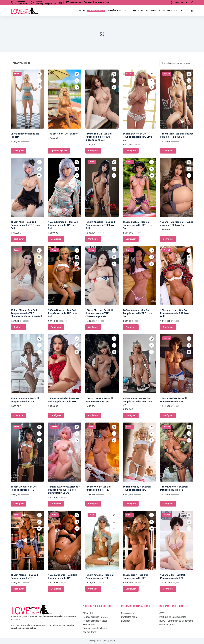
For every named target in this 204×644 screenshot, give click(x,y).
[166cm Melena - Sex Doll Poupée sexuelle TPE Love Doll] (177, 276)
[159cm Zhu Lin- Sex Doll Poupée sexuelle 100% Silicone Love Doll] (102, 99)
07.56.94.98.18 (21, 3)
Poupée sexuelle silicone (95, 628)
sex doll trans (90, 632)
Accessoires (171, 11)
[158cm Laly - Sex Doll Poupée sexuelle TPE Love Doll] (139, 99)
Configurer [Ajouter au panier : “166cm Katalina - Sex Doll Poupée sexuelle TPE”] (93, 589)
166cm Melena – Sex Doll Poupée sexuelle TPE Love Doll (175, 313)
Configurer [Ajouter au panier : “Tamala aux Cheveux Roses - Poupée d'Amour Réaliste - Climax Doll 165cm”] (56, 504)
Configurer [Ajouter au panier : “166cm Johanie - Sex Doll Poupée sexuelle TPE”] (56, 589)
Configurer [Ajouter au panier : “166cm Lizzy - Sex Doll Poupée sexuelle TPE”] (131, 589)
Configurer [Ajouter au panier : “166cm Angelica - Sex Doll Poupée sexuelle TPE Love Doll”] (93, 239)
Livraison (126, 621)
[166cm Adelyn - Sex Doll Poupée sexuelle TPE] (177, 452)
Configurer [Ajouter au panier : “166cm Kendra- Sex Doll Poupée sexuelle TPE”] (168, 415)
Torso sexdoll (140, 11)
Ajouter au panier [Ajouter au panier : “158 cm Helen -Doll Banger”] (59, 151)
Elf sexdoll (88, 613)
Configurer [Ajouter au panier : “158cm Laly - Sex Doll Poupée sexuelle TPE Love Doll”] (131, 151)
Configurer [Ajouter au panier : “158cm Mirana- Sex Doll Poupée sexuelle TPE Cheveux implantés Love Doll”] (18, 327)
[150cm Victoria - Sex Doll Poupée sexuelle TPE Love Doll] (139, 364)
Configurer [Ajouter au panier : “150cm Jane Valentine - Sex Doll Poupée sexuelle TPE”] (56, 415)
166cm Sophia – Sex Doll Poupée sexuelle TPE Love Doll (137, 225)
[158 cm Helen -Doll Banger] (65, 99)
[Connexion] (177, 3)
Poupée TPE (89, 624)
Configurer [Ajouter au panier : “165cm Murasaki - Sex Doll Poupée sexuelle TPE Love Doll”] (56, 239)
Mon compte (127, 613)
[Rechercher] (192, 2)
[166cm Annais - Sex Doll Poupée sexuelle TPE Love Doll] (139, 276)
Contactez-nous (129, 617)
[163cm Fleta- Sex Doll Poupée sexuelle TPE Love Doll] (177, 187)
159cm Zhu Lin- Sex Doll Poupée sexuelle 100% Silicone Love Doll (99, 137)
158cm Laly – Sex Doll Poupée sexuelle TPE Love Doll (137, 137)
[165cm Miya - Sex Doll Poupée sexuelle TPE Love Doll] (27, 187)
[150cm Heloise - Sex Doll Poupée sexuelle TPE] (27, 364)
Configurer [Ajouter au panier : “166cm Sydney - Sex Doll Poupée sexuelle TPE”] (131, 504)
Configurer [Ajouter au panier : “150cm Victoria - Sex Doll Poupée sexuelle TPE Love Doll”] (131, 415)
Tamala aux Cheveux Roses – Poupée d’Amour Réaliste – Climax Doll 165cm (64, 490)
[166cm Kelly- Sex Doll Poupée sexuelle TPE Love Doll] (177, 99)
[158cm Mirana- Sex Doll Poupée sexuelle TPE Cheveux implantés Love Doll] (27, 276)
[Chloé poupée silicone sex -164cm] (27, 99)
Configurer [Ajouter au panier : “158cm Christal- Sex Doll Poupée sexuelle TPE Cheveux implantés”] (93, 327)
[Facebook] (61, 3)
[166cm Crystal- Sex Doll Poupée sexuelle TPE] (27, 452)
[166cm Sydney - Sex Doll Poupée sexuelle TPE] (139, 452)
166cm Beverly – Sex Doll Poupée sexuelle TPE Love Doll (63, 313)
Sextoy (156, 11)
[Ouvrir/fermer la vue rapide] (39, 87)
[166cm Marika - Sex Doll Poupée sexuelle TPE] (27, 540)
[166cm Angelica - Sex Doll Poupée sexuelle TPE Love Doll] (102, 187)
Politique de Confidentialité (173, 617)
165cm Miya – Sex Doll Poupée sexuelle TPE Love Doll (25, 225)
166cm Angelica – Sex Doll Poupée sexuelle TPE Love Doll (100, 225)
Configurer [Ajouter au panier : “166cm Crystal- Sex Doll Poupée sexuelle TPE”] (18, 504)
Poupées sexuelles (119, 11)
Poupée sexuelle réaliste (95, 621)
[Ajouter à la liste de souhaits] (39, 74)
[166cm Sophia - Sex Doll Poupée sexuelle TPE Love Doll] (139, 187)
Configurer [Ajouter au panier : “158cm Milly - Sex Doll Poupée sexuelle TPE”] (168, 589)
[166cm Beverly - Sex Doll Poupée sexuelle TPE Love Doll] (65, 276)
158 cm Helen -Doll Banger (63, 134)
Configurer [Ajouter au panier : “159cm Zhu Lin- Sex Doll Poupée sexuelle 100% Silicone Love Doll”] (93, 151)
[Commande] (176, 63)
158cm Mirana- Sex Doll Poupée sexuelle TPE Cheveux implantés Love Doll (27, 313)
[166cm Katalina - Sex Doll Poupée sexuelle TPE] (102, 540)
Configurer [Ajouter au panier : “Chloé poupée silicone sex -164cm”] (18, 151)
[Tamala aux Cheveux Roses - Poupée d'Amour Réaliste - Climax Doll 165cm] (65, 452)
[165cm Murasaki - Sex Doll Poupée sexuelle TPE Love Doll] (65, 187)
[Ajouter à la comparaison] (39, 81)
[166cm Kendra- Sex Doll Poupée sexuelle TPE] (177, 364)
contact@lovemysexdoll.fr (46, 3)
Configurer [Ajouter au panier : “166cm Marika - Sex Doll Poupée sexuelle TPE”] (18, 589)
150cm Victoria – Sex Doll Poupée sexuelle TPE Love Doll (137, 402)
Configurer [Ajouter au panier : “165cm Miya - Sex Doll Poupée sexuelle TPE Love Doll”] (18, 239)
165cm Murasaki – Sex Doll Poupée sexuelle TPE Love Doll (63, 225)
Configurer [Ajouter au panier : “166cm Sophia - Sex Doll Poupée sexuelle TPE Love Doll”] (131, 239)
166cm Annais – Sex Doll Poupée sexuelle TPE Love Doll (137, 313)
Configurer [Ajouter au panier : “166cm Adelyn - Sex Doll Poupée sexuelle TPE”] (168, 504)
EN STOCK (92, 11)
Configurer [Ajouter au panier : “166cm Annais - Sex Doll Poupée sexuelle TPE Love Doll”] (131, 327)
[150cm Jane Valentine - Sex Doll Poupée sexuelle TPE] (65, 364)
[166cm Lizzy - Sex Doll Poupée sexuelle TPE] (139, 540)
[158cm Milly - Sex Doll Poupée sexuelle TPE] (177, 540)
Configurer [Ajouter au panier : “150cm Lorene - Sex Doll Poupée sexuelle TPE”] (93, 415)
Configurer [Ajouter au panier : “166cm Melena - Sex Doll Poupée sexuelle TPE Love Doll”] (168, 327)
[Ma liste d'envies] (187, 2)
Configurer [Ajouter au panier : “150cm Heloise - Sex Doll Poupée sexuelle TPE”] (18, 415)
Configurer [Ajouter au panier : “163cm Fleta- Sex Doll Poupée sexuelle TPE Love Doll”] (168, 239)
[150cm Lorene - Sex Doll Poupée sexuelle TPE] (102, 364)
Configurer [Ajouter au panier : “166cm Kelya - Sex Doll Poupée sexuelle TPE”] (93, 504)
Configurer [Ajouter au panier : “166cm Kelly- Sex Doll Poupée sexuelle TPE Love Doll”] (168, 151)
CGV (162, 613)
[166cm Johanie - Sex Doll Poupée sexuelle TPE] (65, 540)
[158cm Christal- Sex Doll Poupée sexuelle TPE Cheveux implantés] (102, 276)
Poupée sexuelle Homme (95, 617)
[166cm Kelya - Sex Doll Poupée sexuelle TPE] (102, 452)
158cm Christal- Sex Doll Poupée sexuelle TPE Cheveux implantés (99, 313)
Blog (183, 10)
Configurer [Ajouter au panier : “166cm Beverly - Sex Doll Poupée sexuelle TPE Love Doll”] (56, 327)
